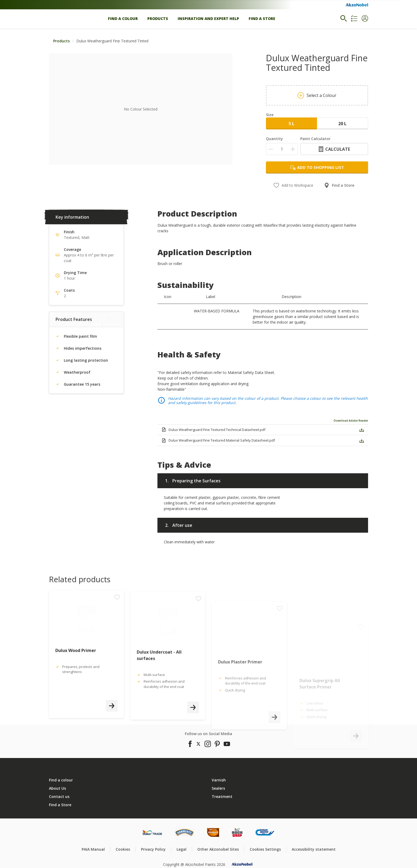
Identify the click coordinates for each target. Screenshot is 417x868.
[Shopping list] (354, 18)
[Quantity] (282, 149)
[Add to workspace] (117, 634)
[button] (365, 18)
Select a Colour (317, 95)
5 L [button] (291, 124)
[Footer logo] (152, 832)
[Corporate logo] (357, 5)
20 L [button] (342, 124)
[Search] (344, 18)
